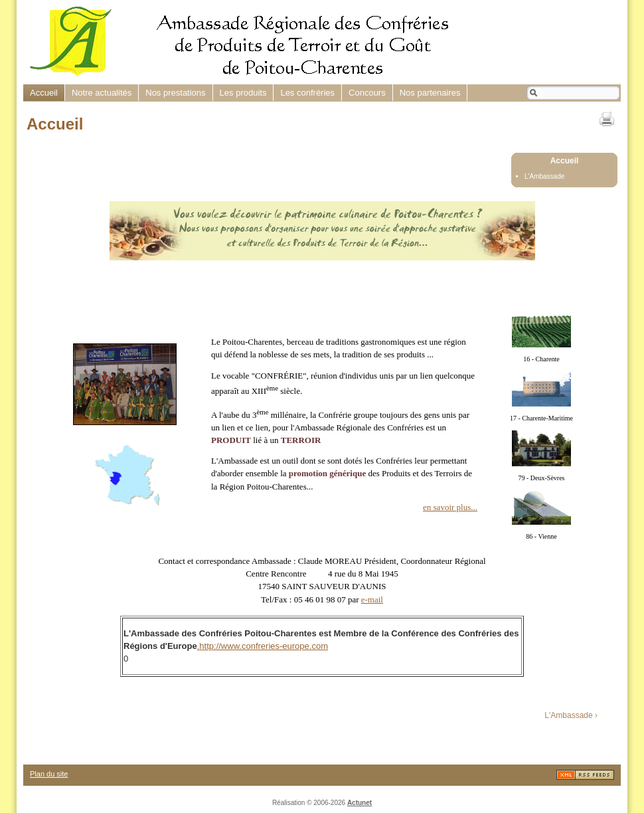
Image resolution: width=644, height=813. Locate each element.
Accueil (565, 161)
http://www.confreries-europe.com (264, 646)
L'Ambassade (544, 176)
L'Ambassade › (571, 715)
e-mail (372, 599)
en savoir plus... (450, 507)
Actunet (360, 803)
